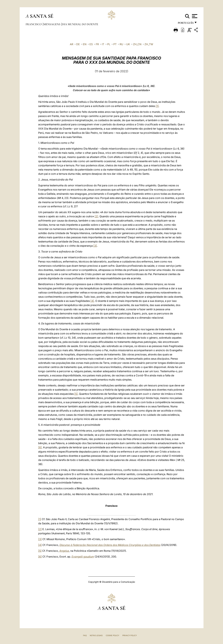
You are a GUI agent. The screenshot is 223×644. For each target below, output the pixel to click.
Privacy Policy (130, 635)
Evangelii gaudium (83, 557)
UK (128, 44)
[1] (157, 106)
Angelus (64, 551)
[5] (76, 394)
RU (121, 44)
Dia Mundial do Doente (80, 24)
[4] (92, 301)
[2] (96, 216)
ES (91, 44)
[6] (40, 447)
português (186, 24)
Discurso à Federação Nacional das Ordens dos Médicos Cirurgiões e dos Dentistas (110, 545)
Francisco (34, 24)
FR (97, 44)
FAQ (85, 635)
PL (109, 44)
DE (78, 44)
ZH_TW (149, 44)
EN (85, 44)
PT (115, 44)
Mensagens (52, 24)
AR (72, 44)
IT (103, 44)
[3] (95, 246)
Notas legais (96, 635)
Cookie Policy (112, 635)
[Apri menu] (194, 16)
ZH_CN (137, 44)
